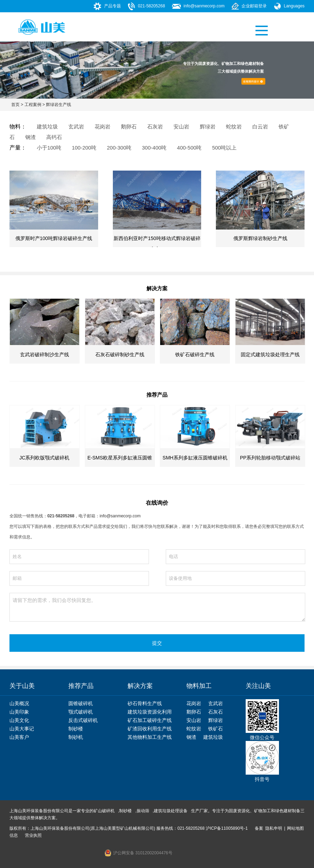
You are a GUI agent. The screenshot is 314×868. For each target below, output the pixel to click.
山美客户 (19, 737)
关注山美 (258, 686)
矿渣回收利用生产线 (150, 729)
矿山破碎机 (104, 811)
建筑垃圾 (213, 737)
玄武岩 (216, 703)
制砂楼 (76, 729)
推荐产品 (81, 686)
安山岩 (194, 720)
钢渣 (191, 737)
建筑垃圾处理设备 (171, 811)
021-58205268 (151, 6)
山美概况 (19, 703)
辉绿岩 (216, 720)
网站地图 (295, 828)
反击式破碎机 (83, 720)
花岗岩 (194, 703)
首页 (15, 105)
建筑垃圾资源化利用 (150, 712)
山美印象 (19, 712)
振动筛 (143, 811)
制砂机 (76, 737)
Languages (294, 6)
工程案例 (33, 105)
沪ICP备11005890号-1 (227, 828)
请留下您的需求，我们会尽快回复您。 (157, 607)
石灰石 (216, 712)
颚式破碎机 (81, 712)
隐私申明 (274, 828)
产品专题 (112, 6)
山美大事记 (22, 729)
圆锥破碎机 (81, 703)
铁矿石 (216, 729)
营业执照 (33, 835)
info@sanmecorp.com (204, 6)
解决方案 (140, 686)
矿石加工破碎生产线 (150, 720)
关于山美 (22, 686)
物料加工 (199, 686)
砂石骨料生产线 (145, 703)
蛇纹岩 (194, 729)
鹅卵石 (194, 712)
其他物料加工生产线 (150, 737)
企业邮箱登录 (254, 6)
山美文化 (19, 720)
